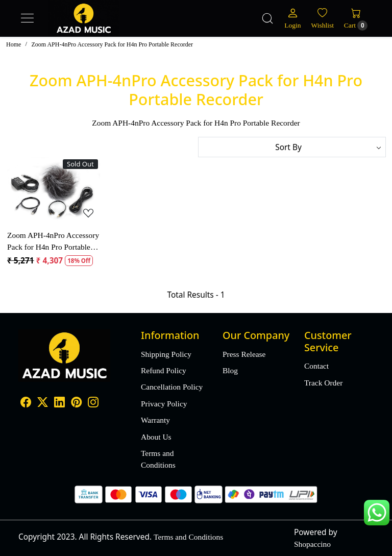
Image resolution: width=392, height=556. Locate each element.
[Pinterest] (76, 404)
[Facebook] (26, 404)
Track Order (323, 383)
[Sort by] (292, 147)
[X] (43, 404)
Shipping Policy (166, 354)
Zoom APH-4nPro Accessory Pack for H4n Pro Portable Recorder (53, 242)
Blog (230, 370)
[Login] (292, 18)
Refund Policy (164, 370)
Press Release (244, 354)
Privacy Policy (164, 404)
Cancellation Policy (172, 387)
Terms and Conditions (158, 459)
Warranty (155, 420)
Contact (316, 366)
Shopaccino (312, 544)
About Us (156, 437)
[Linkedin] (59, 404)
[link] (267, 18)
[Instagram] (93, 404)
